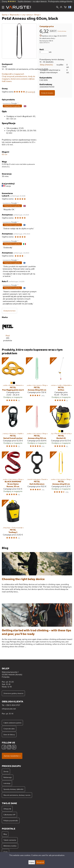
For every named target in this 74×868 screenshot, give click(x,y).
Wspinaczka (15, 15)
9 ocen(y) (30, 92)
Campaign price (47, 26)
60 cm (5, 154)
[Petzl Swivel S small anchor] (13, 428)
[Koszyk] (65, 7)
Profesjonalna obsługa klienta (60, 1)
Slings (37, 15)
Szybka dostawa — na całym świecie (32, 1)
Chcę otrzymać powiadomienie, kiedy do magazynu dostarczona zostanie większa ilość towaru (18, 79)
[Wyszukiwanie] (57, 7)
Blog (5, 834)
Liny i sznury (27, 15)
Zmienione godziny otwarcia (13, 693)
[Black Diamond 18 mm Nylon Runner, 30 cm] (13, 475)
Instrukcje (7, 783)
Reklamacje (8, 777)
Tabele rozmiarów (10, 840)
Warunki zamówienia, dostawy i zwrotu (17, 795)
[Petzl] (8, 332)
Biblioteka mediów (10, 846)
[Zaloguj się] (61, 7)
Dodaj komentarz (9, 311)
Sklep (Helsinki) (46, 65)
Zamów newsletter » (12, 756)
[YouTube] (14, 747)
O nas (5, 852)
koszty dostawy (62, 31)
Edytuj (32, 862)
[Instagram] (9, 747)
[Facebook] (4, 747)
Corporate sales (9, 729)
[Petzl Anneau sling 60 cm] (61, 475)
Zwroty (6, 771)
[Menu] (3, 7)
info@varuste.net (9, 709)
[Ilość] (44, 52)
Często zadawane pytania (12, 723)
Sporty (5, 15)
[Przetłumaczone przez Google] (10, 103)
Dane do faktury (9, 735)
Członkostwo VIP (9, 815)
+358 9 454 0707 (13, 705)
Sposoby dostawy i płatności (13, 789)
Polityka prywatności (11, 820)
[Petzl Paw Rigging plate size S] (13, 381)
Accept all (40, 862)
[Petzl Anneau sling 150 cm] (37, 428)
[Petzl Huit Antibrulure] (37, 475)
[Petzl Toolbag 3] (13, 520)
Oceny (9, 1)
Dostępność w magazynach (13, 74)
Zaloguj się (7, 809)
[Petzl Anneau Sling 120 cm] (37, 381)
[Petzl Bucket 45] (61, 428)
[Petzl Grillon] (61, 381)
